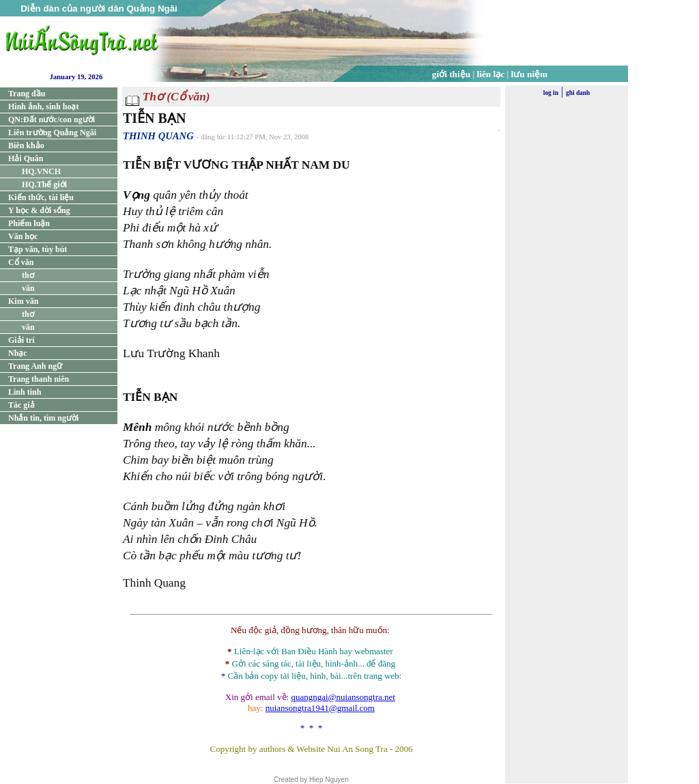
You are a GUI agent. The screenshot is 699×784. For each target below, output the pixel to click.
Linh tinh (25, 392)
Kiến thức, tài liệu (41, 197)
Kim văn (23, 301)
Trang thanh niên (39, 379)
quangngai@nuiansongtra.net (343, 697)
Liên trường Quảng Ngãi (52, 132)
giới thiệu (451, 74)
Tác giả (22, 405)
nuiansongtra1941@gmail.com (320, 708)
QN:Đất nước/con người (52, 120)
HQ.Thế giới (44, 184)
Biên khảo (26, 145)
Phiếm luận (29, 223)
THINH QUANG (158, 136)
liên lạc (491, 74)
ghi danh (578, 93)
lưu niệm (530, 74)
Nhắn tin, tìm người (43, 418)
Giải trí (22, 340)
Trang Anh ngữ (35, 366)
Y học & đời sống (39, 210)
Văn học (23, 236)
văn (28, 288)
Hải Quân (26, 158)
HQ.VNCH (41, 171)
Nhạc (18, 353)
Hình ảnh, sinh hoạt (43, 107)
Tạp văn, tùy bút (38, 249)
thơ (28, 275)
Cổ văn (21, 262)
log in (551, 93)
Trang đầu (27, 94)
